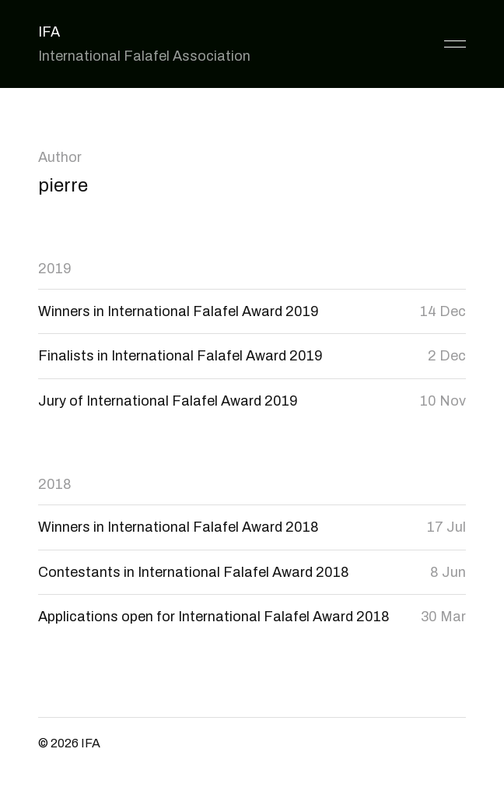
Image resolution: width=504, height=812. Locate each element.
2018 (55, 484)
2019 (55, 269)
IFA (49, 32)
